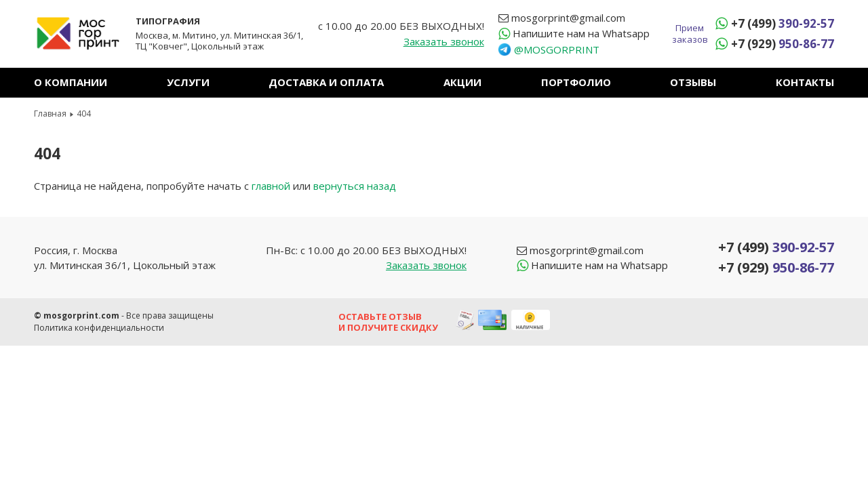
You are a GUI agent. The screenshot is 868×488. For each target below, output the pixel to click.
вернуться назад (355, 186)
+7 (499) (783, 23)
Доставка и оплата (326, 82)
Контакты (805, 82)
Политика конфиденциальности (99, 328)
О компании (71, 82)
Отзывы (693, 82)
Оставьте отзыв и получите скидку (388, 322)
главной (271, 186)
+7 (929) (783, 44)
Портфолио (576, 82)
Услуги (188, 82)
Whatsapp (581, 33)
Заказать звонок (444, 41)
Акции (462, 82)
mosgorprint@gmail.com (568, 18)
